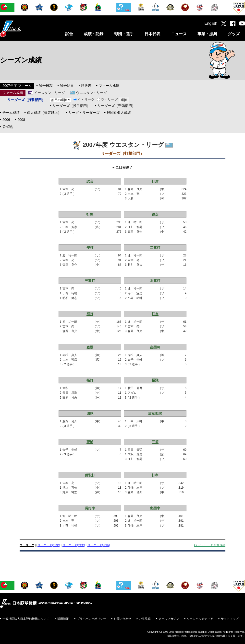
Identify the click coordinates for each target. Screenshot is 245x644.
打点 (155, 314)
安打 (90, 248)
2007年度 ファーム (17, 86)
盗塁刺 (155, 347)
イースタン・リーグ (49, 93)
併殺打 (90, 475)
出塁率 (155, 508)
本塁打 (155, 281)
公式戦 (8, 127)
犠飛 (155, 380)
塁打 (90, 314)
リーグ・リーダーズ (84, 113)
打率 (155, 475)
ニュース (179, 34)
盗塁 (90, 347)
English (211, 23)
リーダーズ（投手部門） (71, 106)
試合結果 (67, 86)
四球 (90, 414)
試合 (69, 34)
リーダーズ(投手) (74, 545)
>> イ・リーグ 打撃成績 (210, 545)
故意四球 (155, 414)
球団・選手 (124, 34)
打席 (155, 181)
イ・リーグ (84, 99)
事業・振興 (207, 34)
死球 (90, 442)
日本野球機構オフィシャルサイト (23, 29)
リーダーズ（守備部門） (116, 106)
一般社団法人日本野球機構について (26, 619)
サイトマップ (230, 619)
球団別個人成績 (119, 113)
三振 (155, 442)
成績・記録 (94, 34)
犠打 (90, 380)
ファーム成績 (109, 86)
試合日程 (46, 86)
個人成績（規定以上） (44, 113)
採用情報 (63, 619)
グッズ (234, 34)
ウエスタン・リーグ (91, 93)
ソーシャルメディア (200, 619)
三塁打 (90, 281)
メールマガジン (169, 619)
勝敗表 (86, 86)
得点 (155, 214)
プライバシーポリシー (91, 619)
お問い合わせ (122, 619)
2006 (6, 120)
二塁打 (155, 248)
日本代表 (152, 34)
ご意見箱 (145, 619)
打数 (90, 214)
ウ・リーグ (107, 99)
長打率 (90, 508)
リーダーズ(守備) (99, 545)
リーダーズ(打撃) (49, 545)
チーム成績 (11, 113)
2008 (21, 120)
